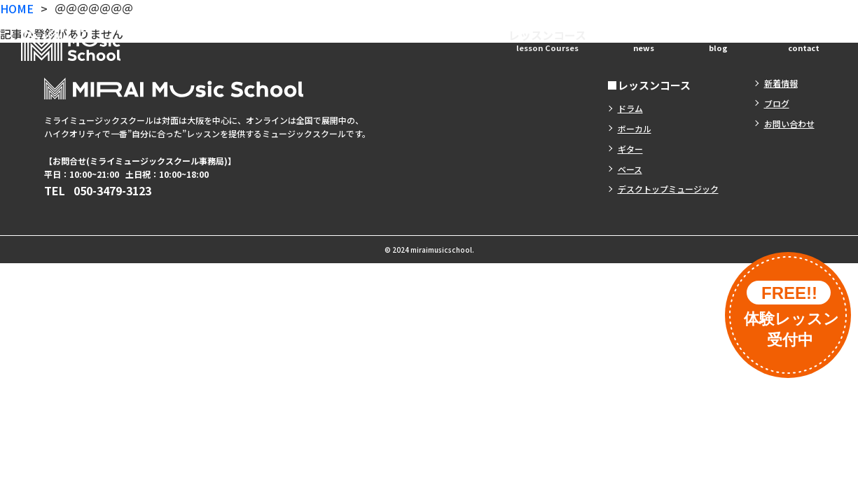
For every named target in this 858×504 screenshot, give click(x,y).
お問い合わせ (803, 40)
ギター (630, 149)
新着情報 (644, 40)
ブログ (718, 40)
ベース (630, 169)
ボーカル (635, 128)
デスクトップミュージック (668, 189)
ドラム (630, 108)
